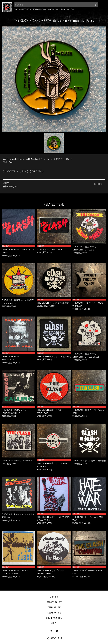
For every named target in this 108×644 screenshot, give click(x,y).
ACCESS (54, 597)
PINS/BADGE (10, 171)
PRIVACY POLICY (54, 602)
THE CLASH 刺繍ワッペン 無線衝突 (54, 356)
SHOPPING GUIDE (54, 618)
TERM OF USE (54, 607)
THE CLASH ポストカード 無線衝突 (89, 461)
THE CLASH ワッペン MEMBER (17, 461)
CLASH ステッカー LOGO (49, 249)
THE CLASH (37, 171)
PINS (24, 171)
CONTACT (54, 623)
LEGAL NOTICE (54, 613)
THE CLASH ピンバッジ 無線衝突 (53, 303)
